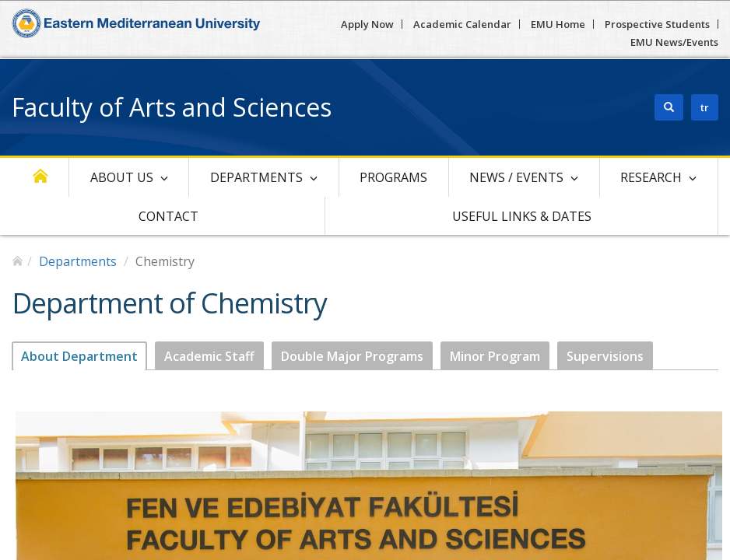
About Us (122, 177)
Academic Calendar (462, 24)
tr (705, 107)
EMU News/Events (674, 42)
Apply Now (367, 24)
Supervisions (605, 356)
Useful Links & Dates (522, 216)
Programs (393, 177)
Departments (256, 177)
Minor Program (495, 356)
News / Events (516, 177)
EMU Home (558, 24)
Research (651, 177)
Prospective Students (657, 24)
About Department (79, 356)
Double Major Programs (352, 356)
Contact (168, 216)
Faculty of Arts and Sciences (172, 107)
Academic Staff (209, 356)
